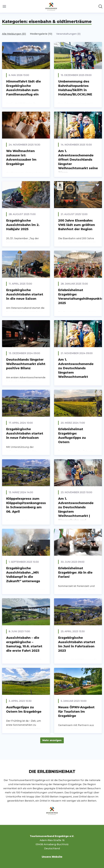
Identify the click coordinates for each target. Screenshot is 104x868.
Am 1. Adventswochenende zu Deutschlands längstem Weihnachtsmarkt (76, 368)
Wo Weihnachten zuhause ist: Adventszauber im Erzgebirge (21, 157)
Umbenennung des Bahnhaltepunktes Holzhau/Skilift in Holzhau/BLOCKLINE (75, 88)
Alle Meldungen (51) (14, 34)
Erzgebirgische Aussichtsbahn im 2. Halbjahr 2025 (23, 225)
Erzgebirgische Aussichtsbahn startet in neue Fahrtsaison (25, 433)
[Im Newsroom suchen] (100, 6)
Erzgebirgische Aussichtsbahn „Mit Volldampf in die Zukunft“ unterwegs (23, 575)
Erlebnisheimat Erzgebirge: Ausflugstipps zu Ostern (72, 436)
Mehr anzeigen (52, 740)
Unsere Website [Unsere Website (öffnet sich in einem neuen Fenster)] (52, 857)
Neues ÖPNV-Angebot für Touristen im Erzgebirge (76, 711)
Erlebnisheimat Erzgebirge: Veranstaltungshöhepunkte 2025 (81, 296)
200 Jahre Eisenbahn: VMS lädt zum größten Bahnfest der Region (77, 225)
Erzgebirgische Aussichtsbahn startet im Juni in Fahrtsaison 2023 (77, 644)
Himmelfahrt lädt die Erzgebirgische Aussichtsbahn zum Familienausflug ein (24, 88)
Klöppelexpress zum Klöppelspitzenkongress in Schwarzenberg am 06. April (26, 505)
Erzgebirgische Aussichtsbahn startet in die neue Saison (25, 294)
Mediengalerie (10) (41, 34)
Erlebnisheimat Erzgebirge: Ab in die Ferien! (75, 572)
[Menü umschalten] (4, 6)
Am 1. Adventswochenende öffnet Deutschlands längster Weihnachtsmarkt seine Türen (78, 162)
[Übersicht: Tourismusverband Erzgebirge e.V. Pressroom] (51, 6)
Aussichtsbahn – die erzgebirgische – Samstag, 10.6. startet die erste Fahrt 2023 (24, 644)
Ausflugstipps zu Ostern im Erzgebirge (24, 709)
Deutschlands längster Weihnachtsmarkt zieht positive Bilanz (26, 364)
